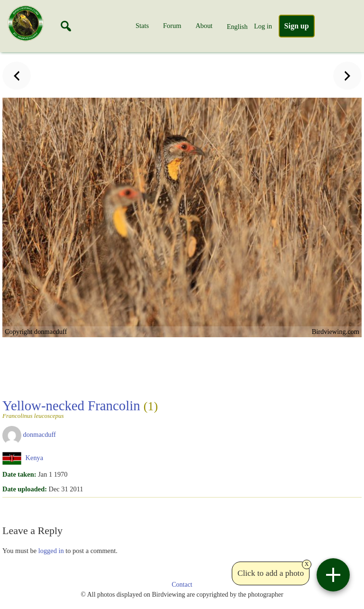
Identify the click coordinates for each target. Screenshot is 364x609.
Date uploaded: (25, 489)
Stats (142, 26)
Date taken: (19, 474)
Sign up (297, 26)
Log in (263, 26)
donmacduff (40, 434)
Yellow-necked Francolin (80, 408)
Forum (172, 26)
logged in (51, 551)
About (204, 26)
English (237, 27)
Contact (182, 585)
